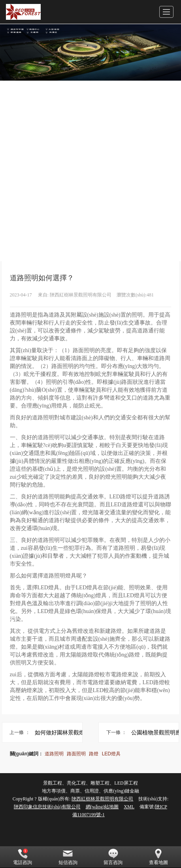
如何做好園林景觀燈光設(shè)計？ (72, 732)
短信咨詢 (68, 857)
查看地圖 (158, 857)
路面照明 (76, 754)
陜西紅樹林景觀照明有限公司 (102, 799)
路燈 (94, 754)
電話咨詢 (23, 857)
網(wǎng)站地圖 (102, 807)
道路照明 (54, 754)
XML (129, 807)
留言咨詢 (113, 857)
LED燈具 (111, 754)
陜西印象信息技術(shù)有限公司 (47, 807)
